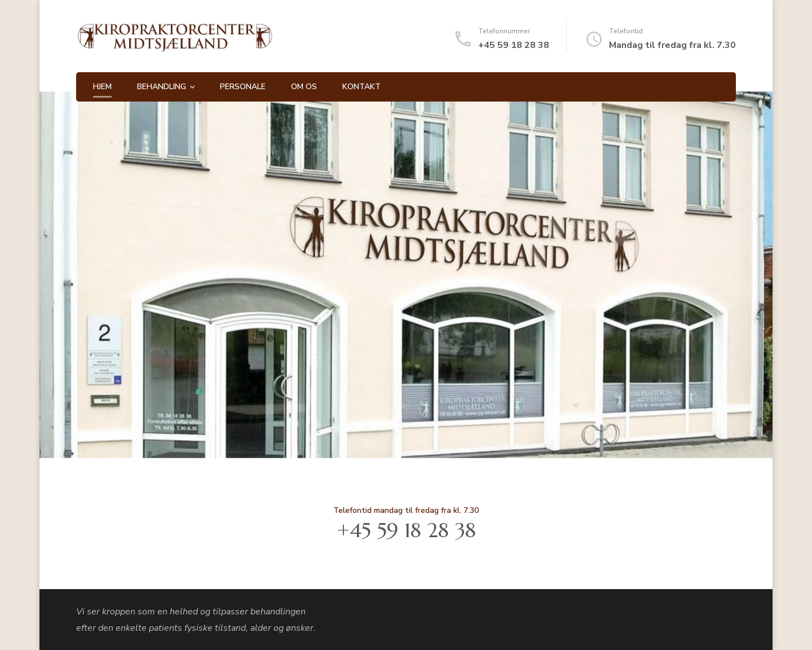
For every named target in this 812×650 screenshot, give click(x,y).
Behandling (162, 87)
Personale (243, 87)
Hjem (102, 87)
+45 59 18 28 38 (514, 45)
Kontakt (361, 87)
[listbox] (406, 275)
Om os (304, 87)
